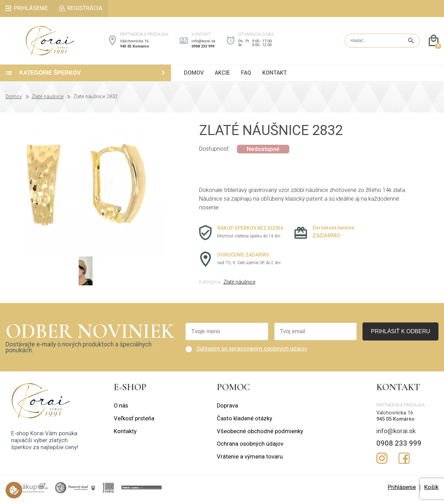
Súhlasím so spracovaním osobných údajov (252, 352)
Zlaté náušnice (48, 101)
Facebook (404, 462)
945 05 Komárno (135, 48)
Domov (14, 101)
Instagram (382, 462)
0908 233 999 (203, 48)
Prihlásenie (402, 491)
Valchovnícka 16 (134, 43)
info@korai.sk (203, 43)
